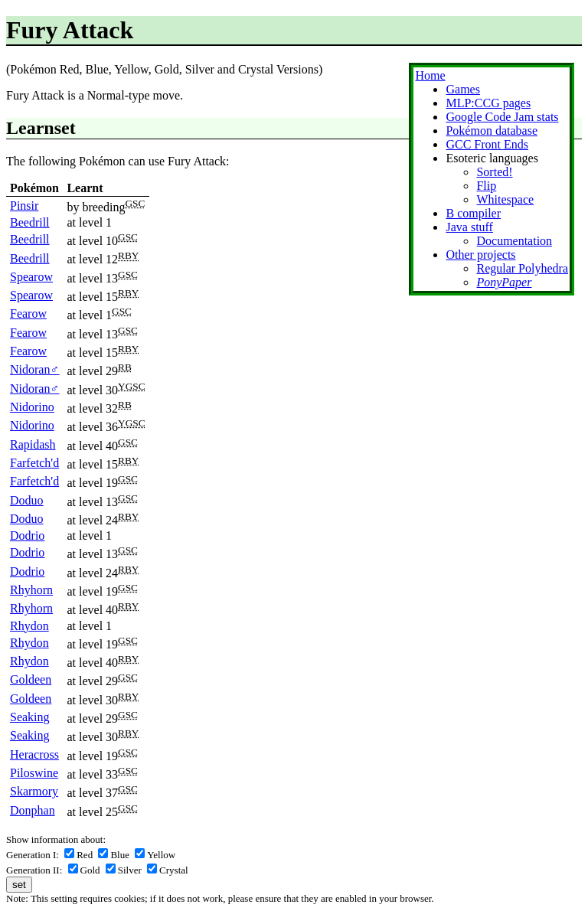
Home (430, 75)
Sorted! (494, 172)
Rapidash (33, 444)
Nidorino (32, 407)
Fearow (28, 313)
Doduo (27, 500)
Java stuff (469, 227)
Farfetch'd (34, 463)
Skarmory (34, 791)
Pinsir (24, 206)
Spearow (31, 277)
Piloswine (34, 773)
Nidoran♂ (34, 369)
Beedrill (30, 222)
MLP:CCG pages (488, 103)
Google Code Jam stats (502, 117)
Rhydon (29, 626)
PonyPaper (504, 282)
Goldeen (31, 679)
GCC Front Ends (487, 144)
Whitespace (505, 199)
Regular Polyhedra (522, 268)
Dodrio (27, 535)
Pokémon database (492, 131)
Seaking (30, 717)
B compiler (473, 213)
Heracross (34, 754)
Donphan (33, 810)
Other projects (480, 255)
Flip (486, 186)
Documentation (514, 241)
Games (462, 89)
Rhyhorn (31, 590)
